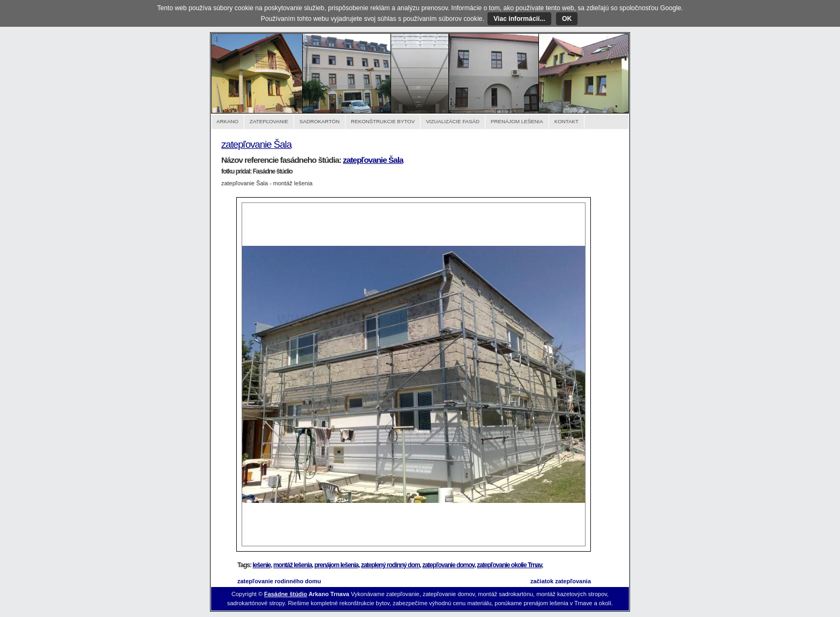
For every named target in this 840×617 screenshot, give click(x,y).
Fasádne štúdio (286, 594)
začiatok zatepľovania (561, 581)
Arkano (227, 121)
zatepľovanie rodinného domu (279, 581)
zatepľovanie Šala (256, 144)
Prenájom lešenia (517, 121)
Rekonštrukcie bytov (383, 121)
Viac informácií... (519, 19)
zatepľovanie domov (448, 565)
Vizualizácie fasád (453, 121)
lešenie (262, 565)
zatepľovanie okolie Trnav (509, 565)
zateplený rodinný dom (391, 565)
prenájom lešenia (336, 565)
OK (567, 19)
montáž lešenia (292, 565)
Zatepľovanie (269, 121)
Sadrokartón (320, 121)
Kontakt (567, 121)
